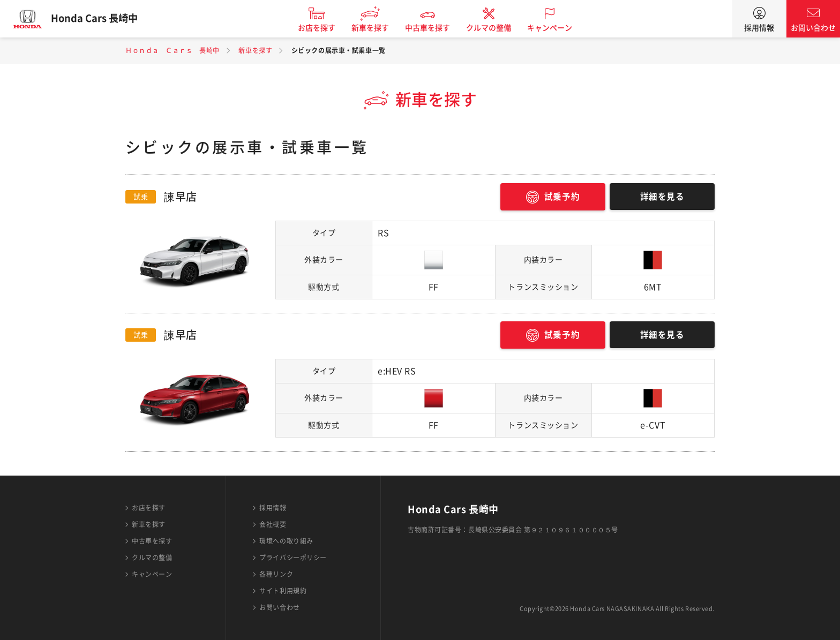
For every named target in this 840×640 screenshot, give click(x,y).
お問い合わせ (813, 28)
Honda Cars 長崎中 (99, 19)
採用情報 (759, 28)
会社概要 (273, 524)
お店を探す (321, 28)
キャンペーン (554, 28)
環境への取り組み (286, 541)
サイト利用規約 (283, 591)
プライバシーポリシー (293, 558)
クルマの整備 (493, 28)
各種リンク (276, 574)
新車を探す (375, 28)
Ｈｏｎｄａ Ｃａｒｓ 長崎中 (172, 50)
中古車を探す (432, 28)
